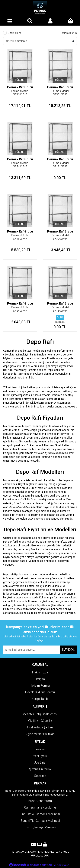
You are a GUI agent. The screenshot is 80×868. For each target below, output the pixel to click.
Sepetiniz (40, 776)
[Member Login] (50, 21)
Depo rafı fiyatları (44, 453)
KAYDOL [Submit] (68, 650)
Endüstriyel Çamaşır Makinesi (40, 814)
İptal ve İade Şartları (40, 727)
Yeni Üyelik (40, 756)
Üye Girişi (40, 763)
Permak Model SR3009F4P (60, 237)
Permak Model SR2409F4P (20, 309)
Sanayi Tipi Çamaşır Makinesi (40, 821)
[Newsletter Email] (31, 650)
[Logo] (40, 9)
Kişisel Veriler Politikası (40, 734)
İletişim (40, 679)
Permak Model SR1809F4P (60, 309)
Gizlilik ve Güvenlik (40, 721)
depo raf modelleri (19, 507)
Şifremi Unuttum (40, 769)
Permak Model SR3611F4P (20, 93)
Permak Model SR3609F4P (20, 237)
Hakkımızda (40, 672)
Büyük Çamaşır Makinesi (40, 827)
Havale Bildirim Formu (40, 692)
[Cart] (70, 21)
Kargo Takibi (40, 699)
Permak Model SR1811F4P (60, 165)
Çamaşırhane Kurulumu (40, 807)
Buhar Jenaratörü (40, 801)
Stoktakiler (15, 33)
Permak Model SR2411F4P (20, 165)
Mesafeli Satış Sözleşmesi (40, 714)
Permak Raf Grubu (20, 87)
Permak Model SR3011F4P (60, 93)
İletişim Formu (40, 686)
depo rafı (60, 399)
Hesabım (40, 749)
